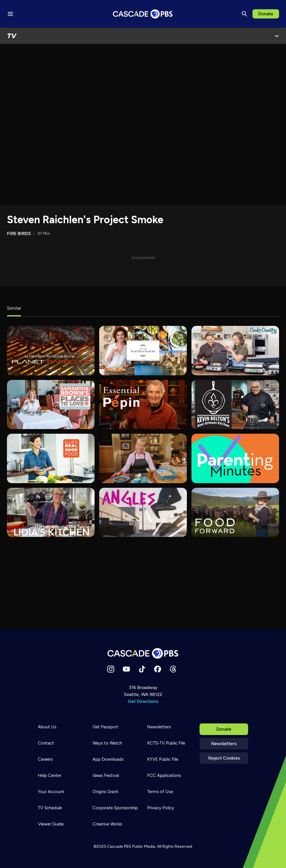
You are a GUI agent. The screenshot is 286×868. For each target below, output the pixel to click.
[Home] (143, 653)
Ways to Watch (107, 743)
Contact (46, 743)
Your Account (51, 792)
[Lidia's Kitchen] (51, 512)
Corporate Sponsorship (115, 808)
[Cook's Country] (235, 350)
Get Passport (105, 727)
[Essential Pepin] (143, 405)
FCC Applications (164, 775)
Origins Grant (105, 792)
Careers (45, 759)
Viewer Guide (51, 824)
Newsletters (224, 744)
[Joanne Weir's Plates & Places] (143, 350)
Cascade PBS (119, 846)
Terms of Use (160, 792)
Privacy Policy (161, 808)
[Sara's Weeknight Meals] (143, 458)
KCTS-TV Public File (166, 743)
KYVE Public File (163, 759)
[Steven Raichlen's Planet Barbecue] (51, 350)
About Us (47, 727)
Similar (14, 308)
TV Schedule (50, 808)
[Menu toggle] (10, 14)
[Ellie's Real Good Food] (51, 458)
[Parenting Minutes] (235, 458)
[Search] (244, 14)
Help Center (50, 775)
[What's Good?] (143, 512)
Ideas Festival (106, 775)
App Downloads (108, 759)
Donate (266, 14)
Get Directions (143, 701)
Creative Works (107, 824)
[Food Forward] (235, 512)
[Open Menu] (277, 36)
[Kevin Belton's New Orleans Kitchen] (235, 405)
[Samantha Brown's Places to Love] (51, 405)
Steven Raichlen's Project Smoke (85, 220)
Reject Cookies (224, 758)
